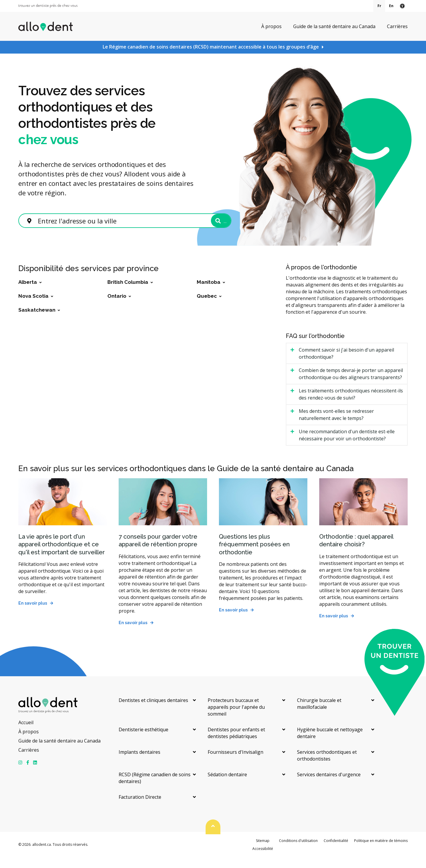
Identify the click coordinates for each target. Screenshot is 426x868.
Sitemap (263, 851)
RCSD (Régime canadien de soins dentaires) (155, 789)
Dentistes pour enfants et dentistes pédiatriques (236, 744)
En (391, 6)
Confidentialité (336, 851)
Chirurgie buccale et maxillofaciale (319, 714)
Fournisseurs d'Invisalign (235, 763)
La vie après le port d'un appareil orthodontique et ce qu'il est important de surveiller (62, 555)
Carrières (397, 26)
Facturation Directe (140, 808)
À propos (271, 26)
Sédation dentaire (227, 785)
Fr (379, 6)
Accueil (26, 733)
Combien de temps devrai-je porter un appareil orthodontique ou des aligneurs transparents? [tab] (351, 384)
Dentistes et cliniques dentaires (153, 711)
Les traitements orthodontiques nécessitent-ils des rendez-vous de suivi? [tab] (351, 405)
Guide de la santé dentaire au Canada (334, 26)
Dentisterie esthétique (143, 740)
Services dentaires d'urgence (329, 785)
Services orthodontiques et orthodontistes (327, 766)
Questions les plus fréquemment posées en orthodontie (254, 555)
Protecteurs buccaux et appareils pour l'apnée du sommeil (236, 718)
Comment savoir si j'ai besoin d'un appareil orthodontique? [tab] (346, 364)
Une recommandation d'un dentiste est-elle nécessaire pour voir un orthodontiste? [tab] (347, 446)
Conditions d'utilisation (298, 851)
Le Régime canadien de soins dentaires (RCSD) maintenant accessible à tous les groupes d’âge (211, 47)
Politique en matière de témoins (381, 851)
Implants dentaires (139, 763)
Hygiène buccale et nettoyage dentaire (330, 744)
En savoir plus (33, 614)
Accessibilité (263, 859)
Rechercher (201, 227)
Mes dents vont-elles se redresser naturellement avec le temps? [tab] (336, 425)
